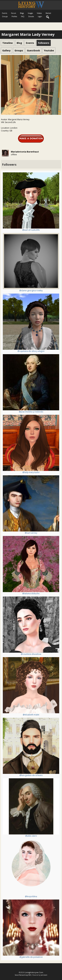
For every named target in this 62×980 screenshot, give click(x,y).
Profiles (14, 16)
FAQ (23, 16)
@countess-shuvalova (31, 654)
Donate (31, 16)
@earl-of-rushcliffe (31, 230)
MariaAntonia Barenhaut (25, 152)
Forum (14, 13)
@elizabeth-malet (31, 715)
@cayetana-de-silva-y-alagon (31, 351)
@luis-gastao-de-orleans (31, 775)
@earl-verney (31, 533)
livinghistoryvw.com (34, 972)
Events (5, 13)
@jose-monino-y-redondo (31, 412)
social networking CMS (23, 975)
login (40, 16)
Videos (39, 13)
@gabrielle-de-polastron (31, 957)
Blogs (22, 13)
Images (30, 13)
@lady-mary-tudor (31, 472)
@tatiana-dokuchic (31, 593)
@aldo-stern (31, 836)
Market (48, 13)
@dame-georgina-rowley (31, 291)
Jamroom (44, 975)
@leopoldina (31, 896)
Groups (5, 16)
